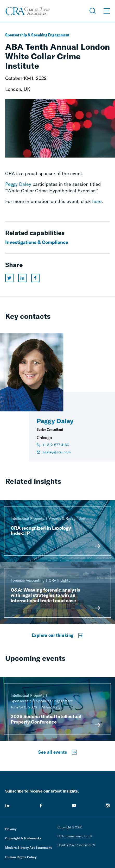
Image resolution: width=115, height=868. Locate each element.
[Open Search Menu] (93, 11)
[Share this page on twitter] (9, 278)
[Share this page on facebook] (35, 278)
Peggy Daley (18, 184)
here (97, 201)
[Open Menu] (107, 11)
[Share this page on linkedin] (22, 278)
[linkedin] (7, 806)
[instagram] (108, 806)
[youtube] (74, 806)
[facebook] (41, 806)
